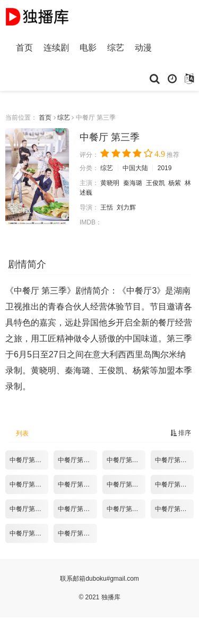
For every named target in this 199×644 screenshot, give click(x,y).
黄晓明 (110, 183)
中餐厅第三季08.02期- (126, 460)
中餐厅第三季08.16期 (29, 484)
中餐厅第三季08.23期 (77, 484)
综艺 (116, 48)
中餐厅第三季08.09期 (174, 460)
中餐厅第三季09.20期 (77, 509)
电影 (88, 48)
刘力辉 (126, 207)
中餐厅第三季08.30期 (126, 484)
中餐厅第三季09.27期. (126, 509)
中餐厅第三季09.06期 (174, 484)
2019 (165, 168)
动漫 (143, 48)
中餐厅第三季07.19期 (29, 460)
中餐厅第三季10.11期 (29, 533)
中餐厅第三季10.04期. (174, 509)
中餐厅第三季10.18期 (77, 533)
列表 (22, 433)
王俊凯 (155, 183)
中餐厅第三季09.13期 (29, 509)
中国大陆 (135, 168)
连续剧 (56, 48)
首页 (24, 48)
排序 (181, 433)
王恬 (107, 207)
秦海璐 (133, 183)
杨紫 (175, 183)
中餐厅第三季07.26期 (77, 460)
